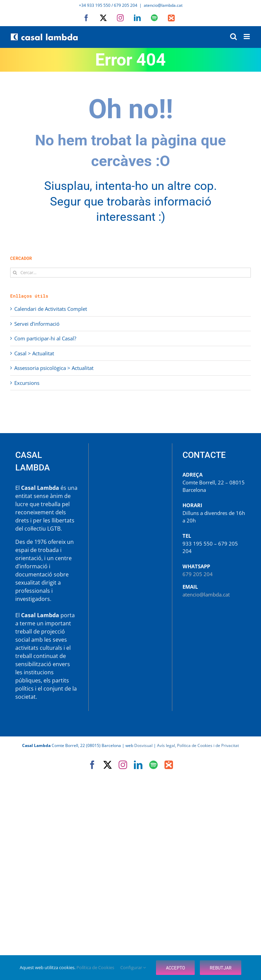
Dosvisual (143, 745)
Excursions (27, 383)
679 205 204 (198, 574)
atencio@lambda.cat (163, 5)
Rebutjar (221, 968)
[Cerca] (15, 273)
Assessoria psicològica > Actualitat (54, 368)
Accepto (175, 968)
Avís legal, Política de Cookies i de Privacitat (198, 745)
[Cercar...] (130, 273)
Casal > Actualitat (34, 353)
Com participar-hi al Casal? (45, 338)
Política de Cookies (96, 967)
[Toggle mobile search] (233, 37)
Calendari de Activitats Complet (51, 309)
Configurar (133, 967)
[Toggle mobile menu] (247, 37)
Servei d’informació (37, 324)
